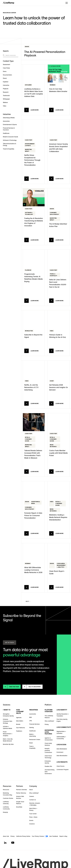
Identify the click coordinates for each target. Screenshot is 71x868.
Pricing (47, 724)
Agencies (19, 718)
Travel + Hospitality (32, 747)
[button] (66, 3)
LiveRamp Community (6, 808)
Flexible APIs (48, 766)
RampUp (5, 812)
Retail (31, 743)
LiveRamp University (6, 803)
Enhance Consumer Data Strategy (8, 721)
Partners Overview (22, 790)
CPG (31, 721)
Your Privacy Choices (38, 836)
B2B (30, 717)
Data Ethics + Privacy (33, 809)
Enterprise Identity (48, 762)
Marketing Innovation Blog (7, 794)
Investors (32, 824)
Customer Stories (8, 798)
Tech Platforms (21, 728)
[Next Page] (28, 601)
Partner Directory (21, 793)
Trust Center (33, 814)
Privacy (13, 836)
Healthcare (32, 731)
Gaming (32, 727)
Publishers (19, 731)
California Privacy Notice (23, 836)
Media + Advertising (33, 735)
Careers (32, 796)
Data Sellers (20, 721)
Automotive (33, 714)
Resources (6, 790)
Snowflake (19, 807)
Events (31, 820)
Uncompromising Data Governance (50, 772)
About (31, 790)
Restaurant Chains (35, 740)
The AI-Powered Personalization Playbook (45, 54)
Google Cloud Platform (20, 803)
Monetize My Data (8, 744)
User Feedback (54, 836)
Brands (18, 724)
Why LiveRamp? (49, 721)
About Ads (6, 836)
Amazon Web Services (20, 797)
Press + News (33, 817)
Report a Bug (63, 836)
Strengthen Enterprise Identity (8, 715)
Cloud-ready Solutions (48, 744)
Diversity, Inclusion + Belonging (35, 804)
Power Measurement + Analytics (8, 734)
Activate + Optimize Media (7, 727)
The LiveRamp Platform (49, 717)
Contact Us (33, 800)
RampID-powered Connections (48, 750)
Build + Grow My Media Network (8, 740)
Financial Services (34, 724)
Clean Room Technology (48, 757)
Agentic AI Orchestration (49, 739)
